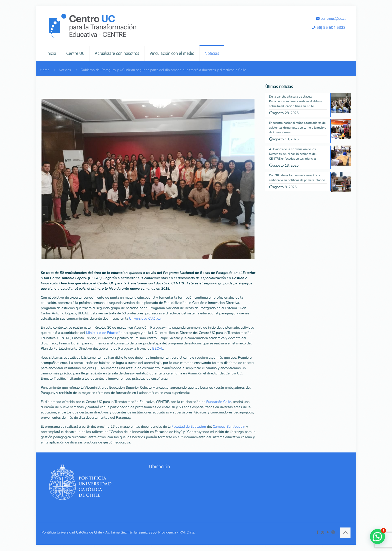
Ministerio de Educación (104, 333)
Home (44, 70)
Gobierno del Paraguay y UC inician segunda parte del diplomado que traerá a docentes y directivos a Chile (163, 70)
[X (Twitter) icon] (323, 532)
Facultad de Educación (189, 427)
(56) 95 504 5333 (328, 27)
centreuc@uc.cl (331, 18)
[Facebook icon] (317, 532)
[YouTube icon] (328, 532)
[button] (377, 536)
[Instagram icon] (333, 532)
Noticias (65, 70)
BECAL (158, 349)
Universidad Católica (145, 319)
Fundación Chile (219, 402)
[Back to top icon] (345, 533)
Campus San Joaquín (229, 427)
